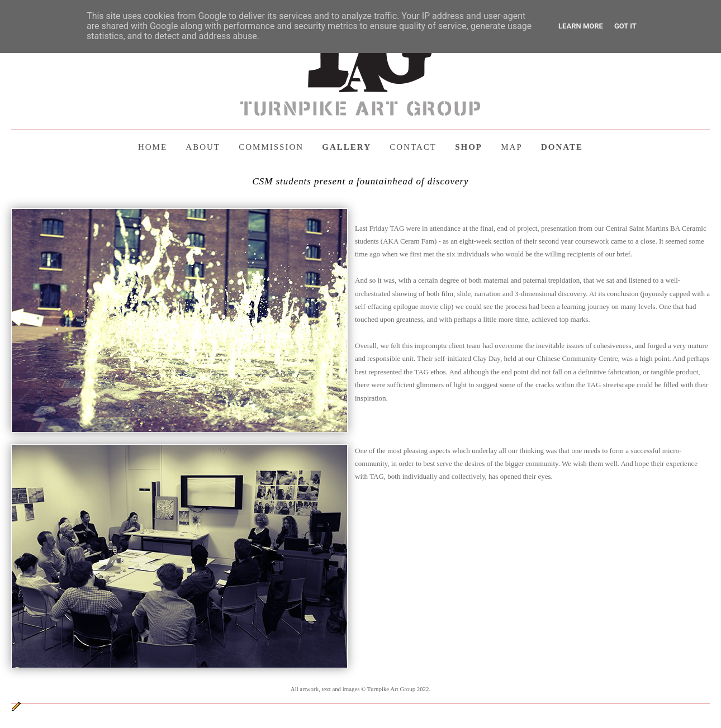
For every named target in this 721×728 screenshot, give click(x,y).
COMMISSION (271, 147)
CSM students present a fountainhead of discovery (360, 181)
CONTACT (413, 147)
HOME (153, 147)
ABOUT (203, 147)
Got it (625, 26)
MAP (512, 147)
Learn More (581, 26)
